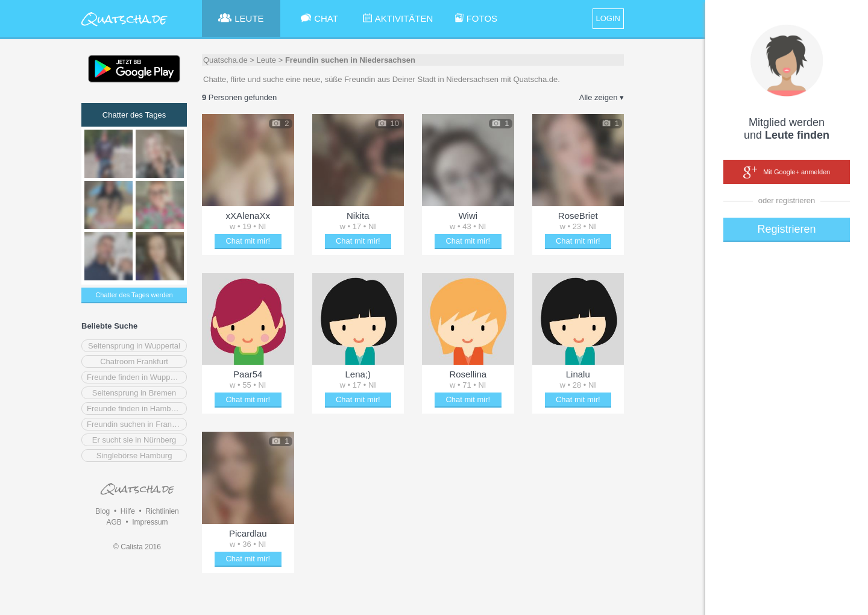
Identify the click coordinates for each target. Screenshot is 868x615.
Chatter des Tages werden (134, 295)
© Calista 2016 (137, 547)
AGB (114, 522)
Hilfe (128, 511)
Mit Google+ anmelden (787, 172)
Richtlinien (162, 511)
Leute (267, 60)
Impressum (150, 522)
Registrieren (786, 229)
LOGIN (608, 18)
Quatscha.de (225, 60)
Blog (102, 511)
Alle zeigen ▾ (602, 97)
